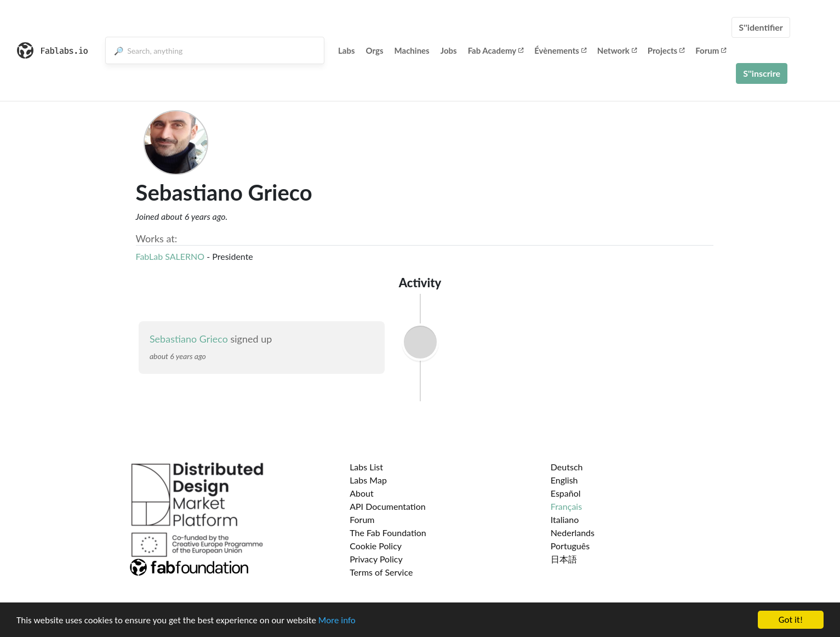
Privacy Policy (376, 559)
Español (566, 493)
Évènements (560, 50)
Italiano (565, 519)
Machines (412, 50)
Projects (666, 50)
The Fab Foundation (388, 533)
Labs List (366, 467)
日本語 (564, 559)
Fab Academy (496, 50)
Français (566, 506)
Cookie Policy (376, 546)
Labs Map (368, 480)
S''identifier (761, 27)
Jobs (449, 50)
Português (570, 546)
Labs (347, 50)
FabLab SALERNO (170, 256)
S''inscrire (762, 73)
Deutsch (567, 467)
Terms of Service (381, 572)
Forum (711, 50)
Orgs (375, 50)
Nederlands (573, 533)
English (564, 480)
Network (617, 50)
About (362, 493)
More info (337, 621)
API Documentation (388, 506)
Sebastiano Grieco (189, 339)
